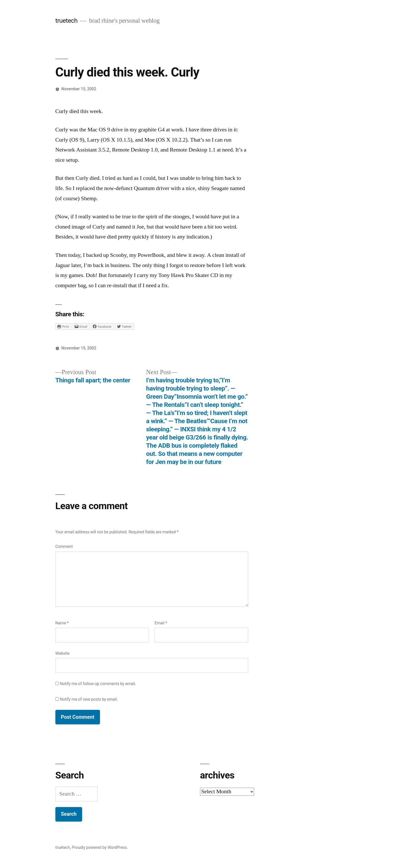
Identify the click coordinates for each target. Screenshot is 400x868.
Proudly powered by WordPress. (100, 847)
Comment (64, 546)
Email (161, 623)
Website (62, 653)
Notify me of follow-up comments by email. (98, 684)
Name (62, 623)
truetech (66, 21)
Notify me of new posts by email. (89, 699)
